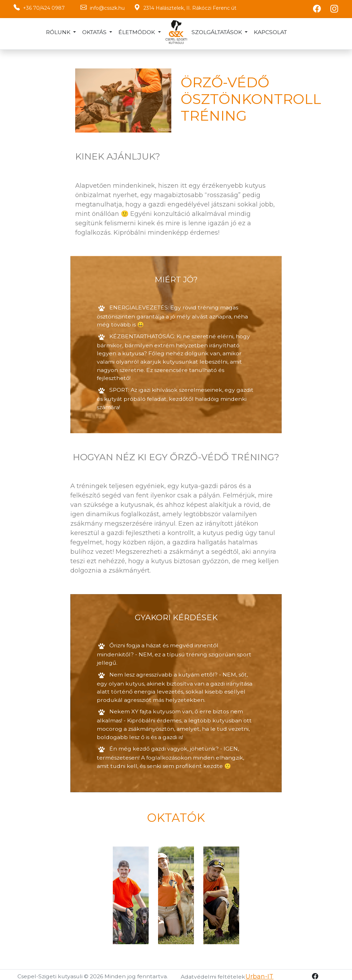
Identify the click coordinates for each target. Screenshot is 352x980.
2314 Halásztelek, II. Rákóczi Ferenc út (190, 8)
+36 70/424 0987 (44, 8)
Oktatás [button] (95, 32)
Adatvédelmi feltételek (213, 973)
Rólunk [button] (59, 32)
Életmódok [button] (137, 32)
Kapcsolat (270, 32)
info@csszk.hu (107, 8)
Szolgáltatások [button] (217, 32)
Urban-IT (259, 973)
